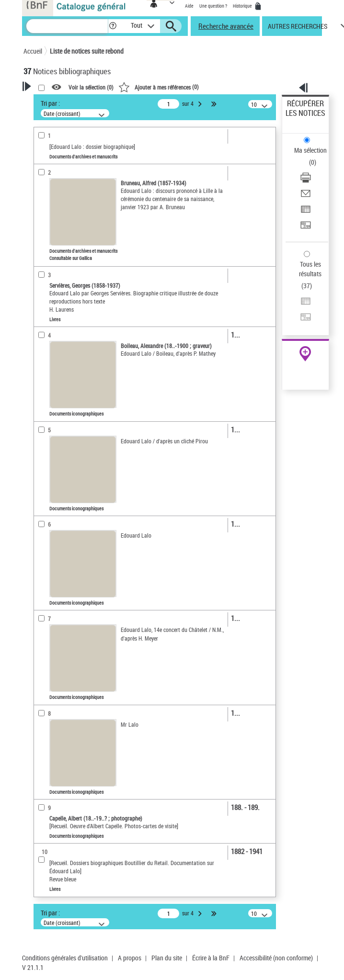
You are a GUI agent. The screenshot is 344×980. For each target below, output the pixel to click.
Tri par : (50, 103)
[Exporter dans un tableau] (306, 212)
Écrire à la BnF (211, 958)
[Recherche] (67, 26)
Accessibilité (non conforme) (276, 958)
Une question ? (213, 6)
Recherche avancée (226, 26)
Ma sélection (310, 150)
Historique (243, 6)
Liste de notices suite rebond (87, 51)
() (159, 87)
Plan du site (167, 958)
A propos (130, 958)
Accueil (33, 51)
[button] (113, 26)
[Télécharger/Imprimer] (306, 181)
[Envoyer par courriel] (306, 197)
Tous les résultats (310, 269)
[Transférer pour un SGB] (306, 228)
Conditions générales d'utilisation (65, 958)
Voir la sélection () (91, 88)
